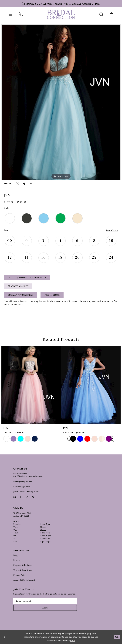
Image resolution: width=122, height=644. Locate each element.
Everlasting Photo (22, 487)
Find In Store (52, 295)
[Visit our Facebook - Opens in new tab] (21, 497)
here (73, 640)
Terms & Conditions (22, 570)
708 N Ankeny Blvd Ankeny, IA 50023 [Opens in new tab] (22, 514)
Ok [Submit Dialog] (117, 637)
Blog (15, 555)
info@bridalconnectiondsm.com (28, 476)
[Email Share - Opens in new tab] (31, 184)
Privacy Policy (20, 575)
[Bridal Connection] (61, 14)
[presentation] (31, 385)
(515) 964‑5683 (20, 474)
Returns (17, 560)
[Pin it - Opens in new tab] (24, 184)
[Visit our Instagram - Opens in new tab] (14, 497)
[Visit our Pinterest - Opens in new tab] (33, 497)
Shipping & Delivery (23, 565)
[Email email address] (45, 601)
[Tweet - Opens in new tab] (18, 184)
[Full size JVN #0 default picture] (61, 102)
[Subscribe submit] (45, 608)
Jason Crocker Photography (26, 491)
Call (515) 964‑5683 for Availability (27, 278)
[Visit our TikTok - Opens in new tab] (27, 497)
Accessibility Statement (24, 580)
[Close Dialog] (5, 637)
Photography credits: (23, 482)
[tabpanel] (61, 102)
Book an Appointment (21, 295)
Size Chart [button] (112, 230)
